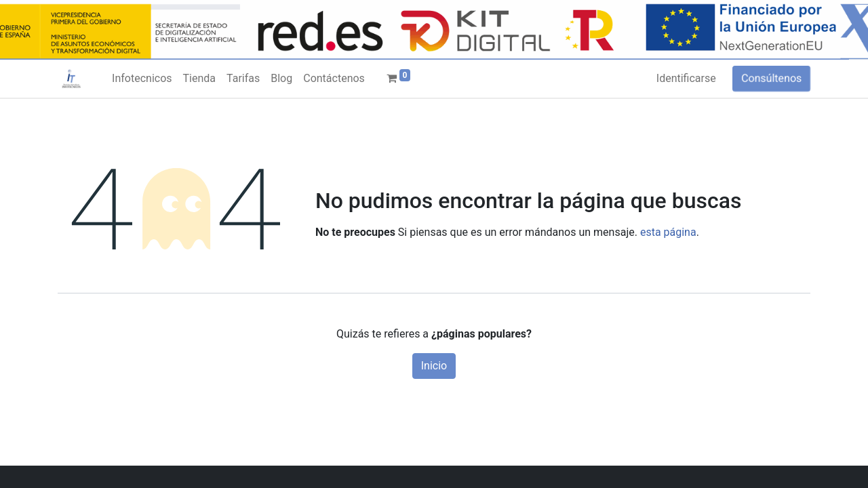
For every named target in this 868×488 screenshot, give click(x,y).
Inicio (434, 366)
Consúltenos (771, 78)
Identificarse (686, 78)
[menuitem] (142, 79)
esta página (668, 232)
